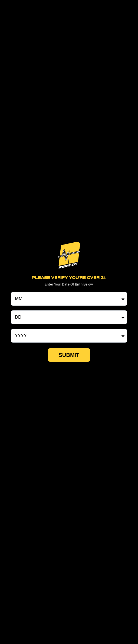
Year (15, 326)
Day (15, 308)
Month (18, 290)
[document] (69, 322)
